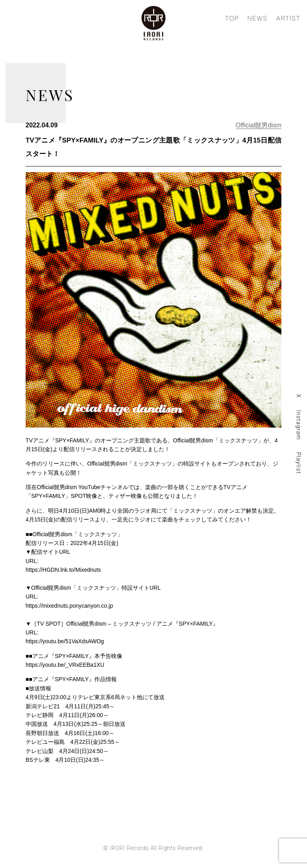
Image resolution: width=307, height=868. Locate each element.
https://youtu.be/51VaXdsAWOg (65, 641)
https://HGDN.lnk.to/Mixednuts (63, 570)
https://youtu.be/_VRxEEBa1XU (65, 665)
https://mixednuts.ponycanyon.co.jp (69, 606)
